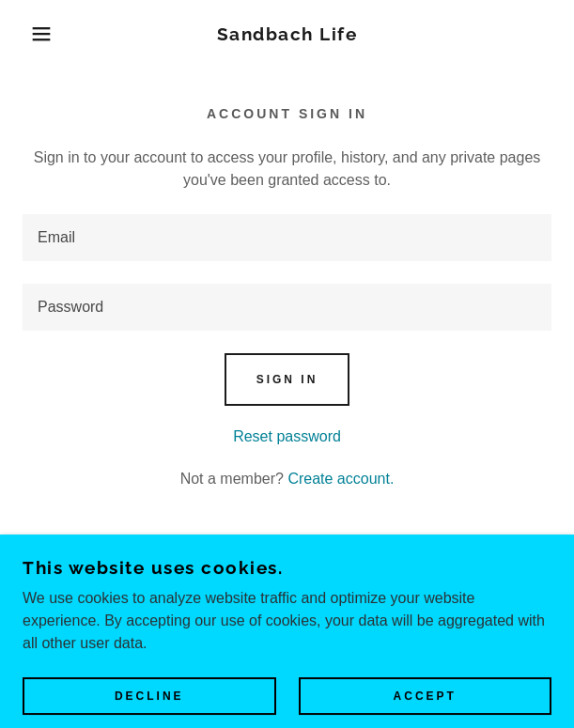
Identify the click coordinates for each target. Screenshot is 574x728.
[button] (39, 34)
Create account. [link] (341, 479)
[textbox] (287, 238)
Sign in (287, 379)
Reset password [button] (287, 436)
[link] (287, 34)
